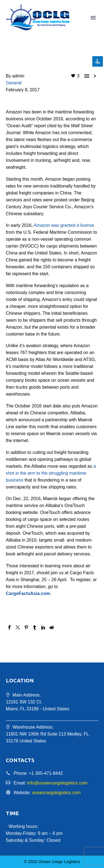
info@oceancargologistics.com (57, 783)
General (14, 83)
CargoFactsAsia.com (28, 593)
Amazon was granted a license (64, 225)
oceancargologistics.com (56, 793)
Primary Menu (93, 18)
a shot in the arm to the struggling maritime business (51, 473)
